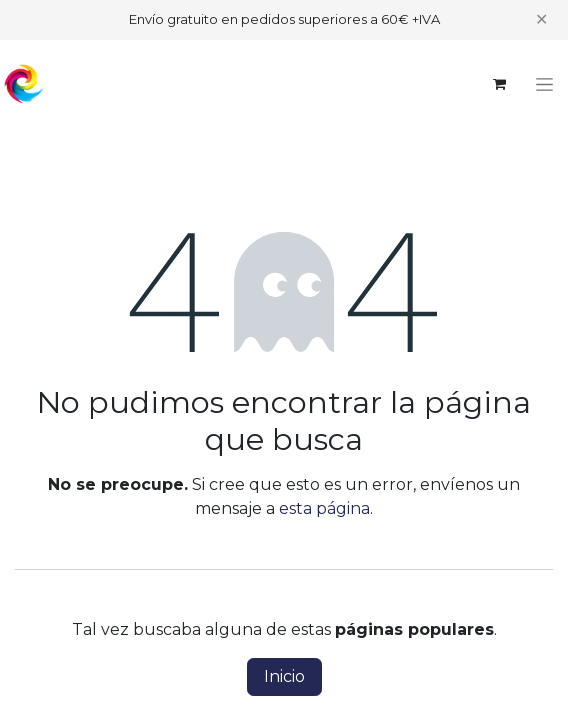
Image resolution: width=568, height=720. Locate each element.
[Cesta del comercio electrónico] (499, 84)
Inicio (284, 676)
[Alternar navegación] (544, 84)
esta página (324, 508)
